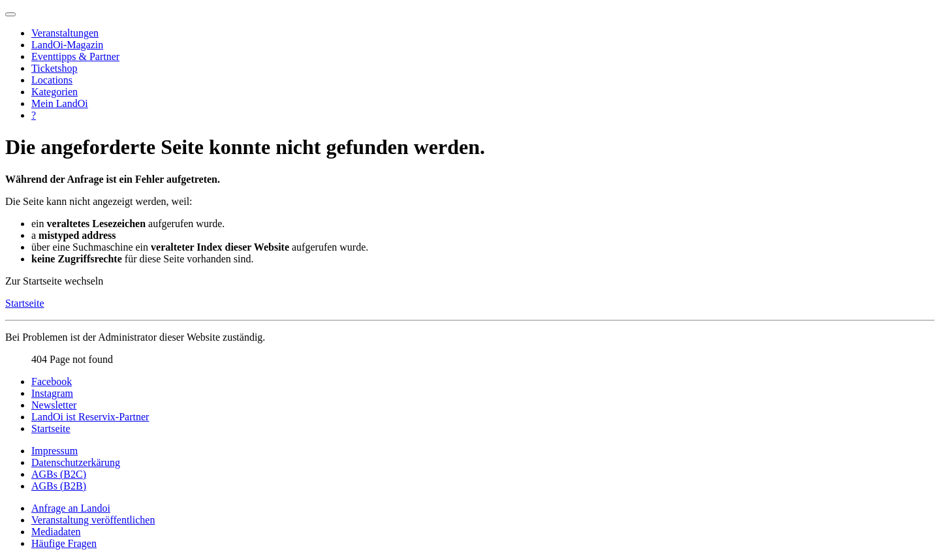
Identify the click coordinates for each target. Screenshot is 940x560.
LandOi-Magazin (67, 45)
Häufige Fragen (64, 543)
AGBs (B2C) (59, 474)
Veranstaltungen (65, 33)
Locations (52, 80)
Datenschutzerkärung (76, 462)
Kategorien (55, 92)
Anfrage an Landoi (71, 508)
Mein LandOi (60, 103)
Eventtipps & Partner (75, 56)
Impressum (55, 451)
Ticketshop (55, 68)
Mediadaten (56, 532)
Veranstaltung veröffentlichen (93, 520)
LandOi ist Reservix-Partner (90, 417)
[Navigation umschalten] (10, 14)
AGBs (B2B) (59, 486)
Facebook (52, 381)
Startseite (25, 303)
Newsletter (54, 405)
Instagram (52, 393)
